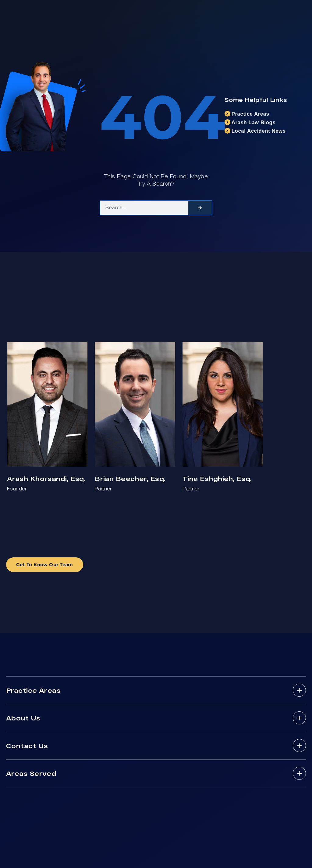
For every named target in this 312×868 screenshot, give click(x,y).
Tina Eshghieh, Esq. (217, 478)
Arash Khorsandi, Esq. (46, 478)
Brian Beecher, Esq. (130, 478)
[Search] (200, 208)
